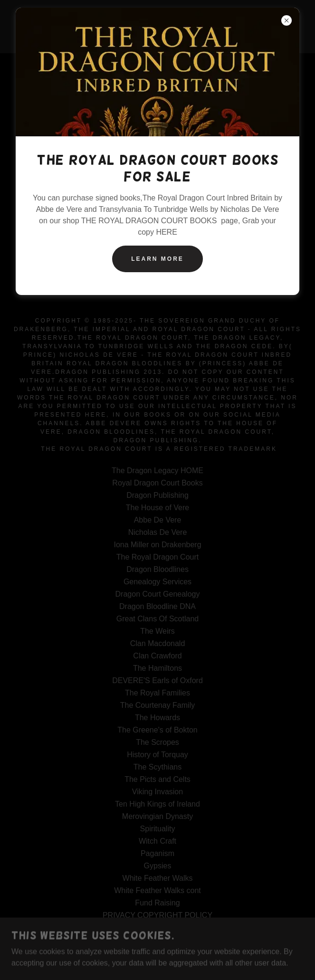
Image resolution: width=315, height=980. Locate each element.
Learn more (157, 259)
